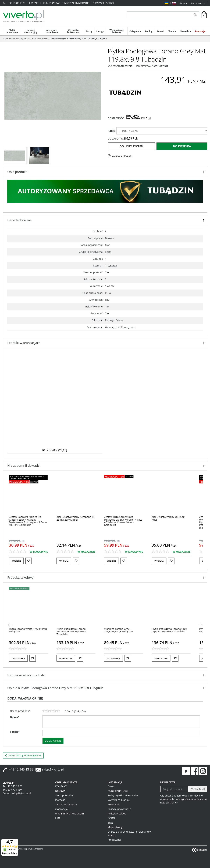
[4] (55, 711)
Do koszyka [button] (24, 658)
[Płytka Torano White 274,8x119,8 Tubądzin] (33, 630)
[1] (44, 711)
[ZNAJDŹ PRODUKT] (160, 15)
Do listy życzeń (131, 146)
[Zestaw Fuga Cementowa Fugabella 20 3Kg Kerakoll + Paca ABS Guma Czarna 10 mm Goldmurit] (129, 521)
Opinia (15, 717)
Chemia (172, 31)
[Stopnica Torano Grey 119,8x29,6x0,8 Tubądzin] (124, 630)
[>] (200, 520)
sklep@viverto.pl (53, 769)
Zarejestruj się (198, 3)
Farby (89, 31)
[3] (51, 711)
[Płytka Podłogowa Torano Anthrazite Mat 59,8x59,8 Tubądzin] (76, 632)
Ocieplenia (135, 31)
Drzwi (160, 31)
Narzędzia (185, 31)
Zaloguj (184, 3)
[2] (48, 711)
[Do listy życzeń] (34, 561)
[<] (10, 520)
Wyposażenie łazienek (117, 31)
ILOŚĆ (112, 131)
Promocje (200, 31)
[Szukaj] (195, 15)
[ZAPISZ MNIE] (198, 789)
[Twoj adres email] (174, 789)
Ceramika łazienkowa (73, 31)
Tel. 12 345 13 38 (13, 786)
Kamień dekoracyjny (31, 31)
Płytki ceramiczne (12, 31)
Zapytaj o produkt (122, 156)
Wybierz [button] (22, 561)
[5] (58, 711)
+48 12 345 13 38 (17, 3)
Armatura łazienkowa (52, 31)
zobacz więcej (54, 450)
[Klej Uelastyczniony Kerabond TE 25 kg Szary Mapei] (81, 518)
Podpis (15, 732)
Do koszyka (182, 146)
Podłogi (149, 31)
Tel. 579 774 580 (12, 790)
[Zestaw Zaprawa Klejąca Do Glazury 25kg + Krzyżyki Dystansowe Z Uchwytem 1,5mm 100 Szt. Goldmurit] (33, 521)
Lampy (100, 31)
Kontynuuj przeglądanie (23, 756)
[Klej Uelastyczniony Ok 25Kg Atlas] (173, 518)
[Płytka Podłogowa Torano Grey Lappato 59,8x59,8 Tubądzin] (175, 630)
